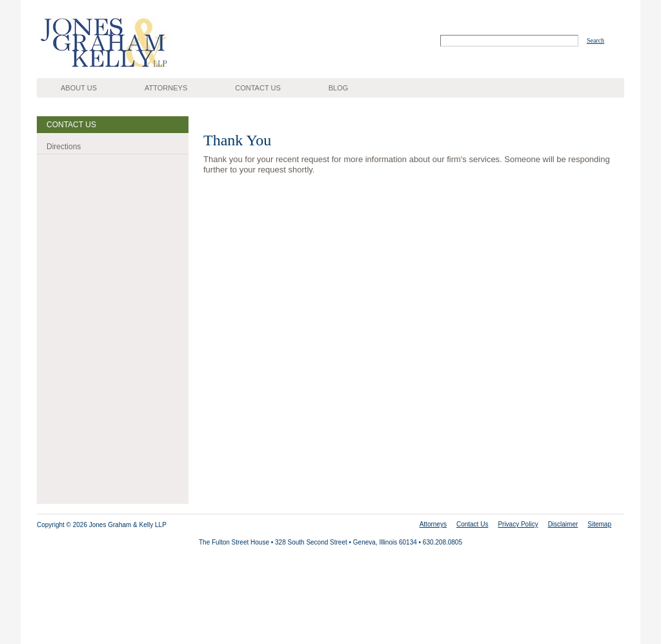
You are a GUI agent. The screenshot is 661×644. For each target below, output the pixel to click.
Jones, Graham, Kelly (74, 71)
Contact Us (258, 88)
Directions (64, 147)
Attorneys (166, 88)
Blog (339, 88)
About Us (79, 88)
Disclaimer (563, 524)
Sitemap (599, 524)
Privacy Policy (518, 524)
